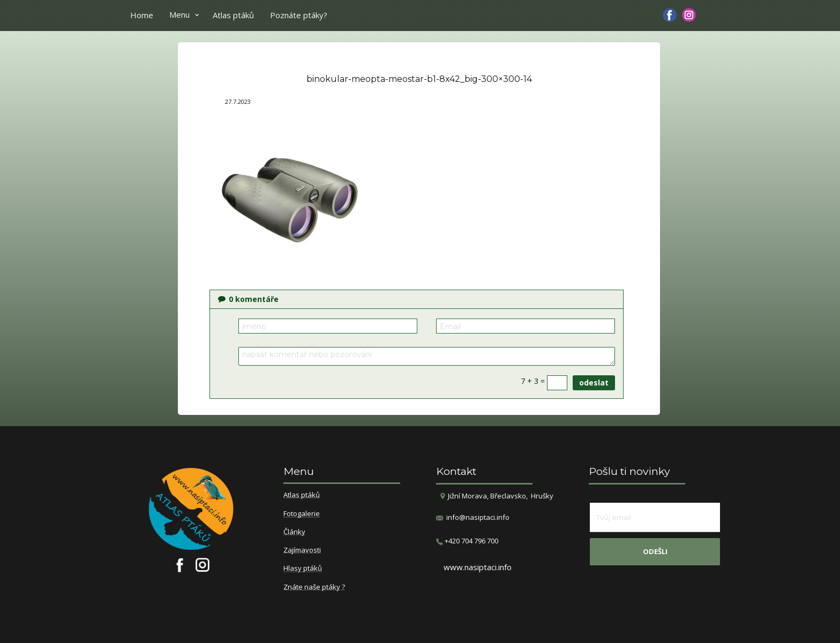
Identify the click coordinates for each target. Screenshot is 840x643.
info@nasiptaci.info (478, 517)
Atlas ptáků (233, 15)
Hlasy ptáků (303, 569)
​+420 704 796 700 (467, 541)
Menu (179, 14)
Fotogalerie (302, 514)
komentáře (248, 299)
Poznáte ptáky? (299, 15)
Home (142, 15)
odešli (655, 551)
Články (294, 532)
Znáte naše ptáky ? (314, 587)
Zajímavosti (302, 550)
